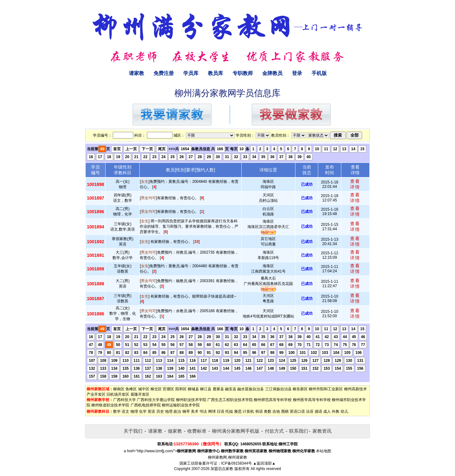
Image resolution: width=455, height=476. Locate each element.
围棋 (285, 411)
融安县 (231, 389)
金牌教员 (272, 73)
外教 (336, 411)
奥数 (268, 411)
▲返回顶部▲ (264, 463)
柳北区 (156, 389)
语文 (125, 411)
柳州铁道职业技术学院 (110, 405)
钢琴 (186, 411)
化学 (143, 411)
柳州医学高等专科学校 (312, 400)
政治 (177, 411)
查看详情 (355, 184)
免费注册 (164, 73)
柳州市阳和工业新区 (326, 389)
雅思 (238, 411)
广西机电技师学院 (146, 405)
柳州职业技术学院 (191, 400)
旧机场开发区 (118, 394)
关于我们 (133, 431)
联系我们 (299, 431)
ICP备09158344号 (237, 463)
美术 (195, 411)
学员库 (191, 73)
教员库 (215, 73)
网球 (212, 411)
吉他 (276, 411)
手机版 (319, 73)
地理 (169, 411)
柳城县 (193, 389)
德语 (318, 411)
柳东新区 (300, 389)
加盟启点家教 (222, 469)
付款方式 (274, 431)
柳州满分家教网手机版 (236, 431)
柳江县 (206, 389)
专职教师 (243, 73)
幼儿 (344, 411)
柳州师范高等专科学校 (273, 400)
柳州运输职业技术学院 (181, 405)
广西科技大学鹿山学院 (156, 400)
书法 (203, 411)
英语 (151, 411)
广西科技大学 (124, 400)
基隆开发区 (140, 394)
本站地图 (324, 451)
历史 (160, 411)
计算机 (248, 411)
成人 (327, 411)
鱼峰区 (131, 389)
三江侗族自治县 (278, 389)
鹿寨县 (218, 389)
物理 (134, 411)
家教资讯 (322, 431)
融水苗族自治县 (251, 389)
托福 (229, 411)
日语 (221, 411)
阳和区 (181, 389)
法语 (310, 411)
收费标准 (197, 431)
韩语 (259, 411)
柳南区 (119, 389)
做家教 (175, 431)
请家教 (136, 73)
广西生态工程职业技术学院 (230, 400)
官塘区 (168, 389)
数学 (117, 411)
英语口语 (297, 411)
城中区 (144, 389)
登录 (297, 73)
